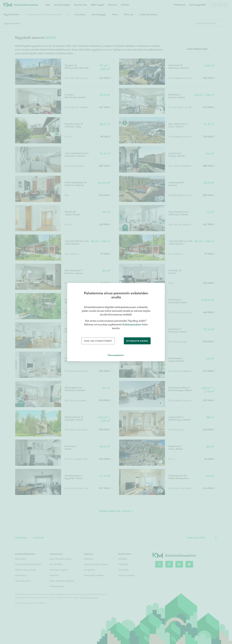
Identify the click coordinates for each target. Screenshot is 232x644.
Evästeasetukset (132, 325)
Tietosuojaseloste (115, 355)
